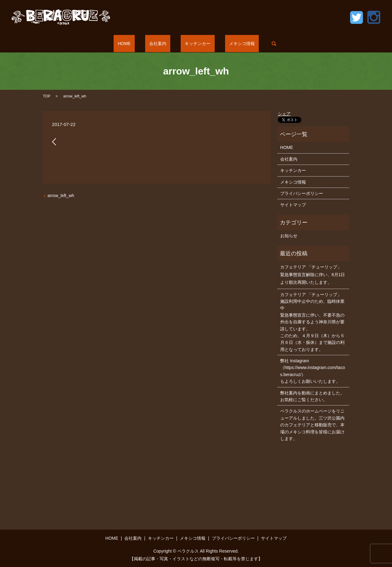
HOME (137, 44)
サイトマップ (293, 205)
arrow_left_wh (61, 196)
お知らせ (289, 236)
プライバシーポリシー (302, 193)
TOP (47, 96)
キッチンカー (194, 44)
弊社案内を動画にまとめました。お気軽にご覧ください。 (312, 396)
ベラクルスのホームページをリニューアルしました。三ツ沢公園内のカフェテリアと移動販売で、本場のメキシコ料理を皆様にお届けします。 (312, 425)
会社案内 (162, 44)
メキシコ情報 (230, 44)
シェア (284, 114)
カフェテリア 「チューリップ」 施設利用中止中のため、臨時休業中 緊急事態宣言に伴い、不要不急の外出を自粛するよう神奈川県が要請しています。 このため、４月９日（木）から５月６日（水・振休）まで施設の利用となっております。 (312, 322)
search (257, 44)
